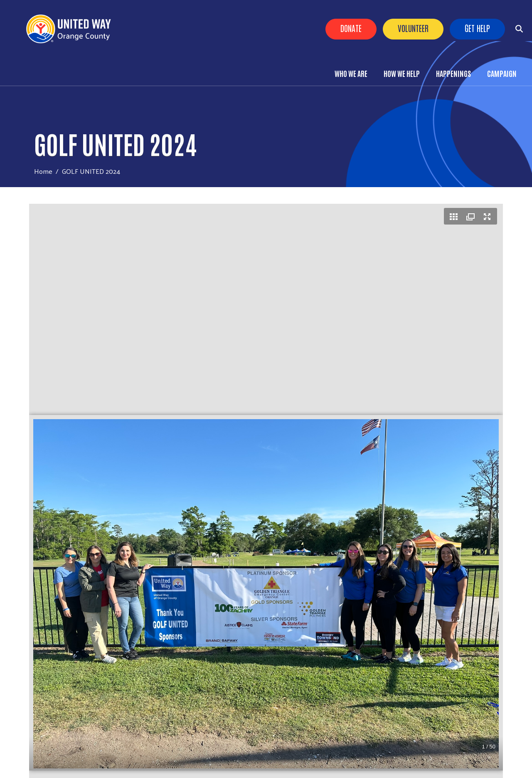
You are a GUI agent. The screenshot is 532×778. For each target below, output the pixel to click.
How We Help (402, 73)
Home (43, 171)
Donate (351, 28)
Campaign (502, 73)
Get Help (477, 28)
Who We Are (351, 73)
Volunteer (413, 28)
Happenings (453, 73)
